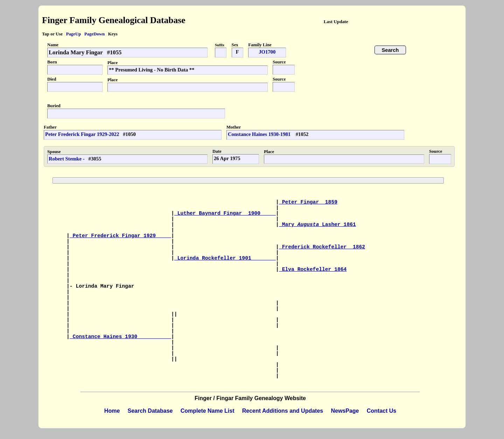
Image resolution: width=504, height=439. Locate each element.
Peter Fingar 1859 (308, 202)
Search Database (150, 411)
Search (390, 50)
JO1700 (267, 52)
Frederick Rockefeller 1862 (322, 247)
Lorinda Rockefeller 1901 (225, 258)
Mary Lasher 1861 (317, 225)
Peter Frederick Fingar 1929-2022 (82, 134)
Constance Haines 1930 (120, 337)
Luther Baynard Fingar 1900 (225, 213)
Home (112, 411)
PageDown (94, 34)
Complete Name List (208, 411)
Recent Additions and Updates (283, 411)
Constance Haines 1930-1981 (260, 134)
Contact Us (381, 411)
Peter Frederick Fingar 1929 (120, 236)
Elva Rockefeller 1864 (313, 269)
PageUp (74, 34)
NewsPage (345, 411)
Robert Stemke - (67, 159)
